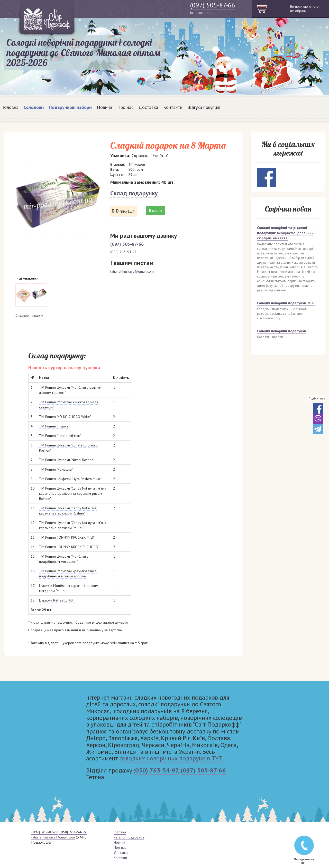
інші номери (200, 13)
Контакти (173, 107)
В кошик (156, 211)
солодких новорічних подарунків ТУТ (171, 758)
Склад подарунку (134, 193)
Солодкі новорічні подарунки (282, 331)
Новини (104, 107)
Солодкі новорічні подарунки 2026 (286, 303)
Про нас (125, 107)
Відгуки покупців (204, 107)
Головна (11, 107)
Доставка (148, 107)
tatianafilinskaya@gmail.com (132, 271)
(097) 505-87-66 (213, 5)
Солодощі (34, 107)
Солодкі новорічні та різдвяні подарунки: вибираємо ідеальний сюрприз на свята (285, 233)
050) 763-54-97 (157, 770)
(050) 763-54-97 (123, 252)
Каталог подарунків (129, 837)
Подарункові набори (70, 107)
